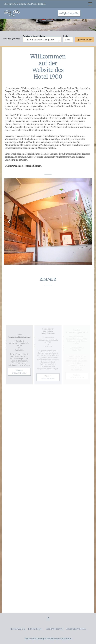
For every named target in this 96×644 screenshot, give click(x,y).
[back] (9, 221)
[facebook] (48, 619)
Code (66, 36)
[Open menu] (90, 4)
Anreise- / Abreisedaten (34, 36)
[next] (87, 221)
